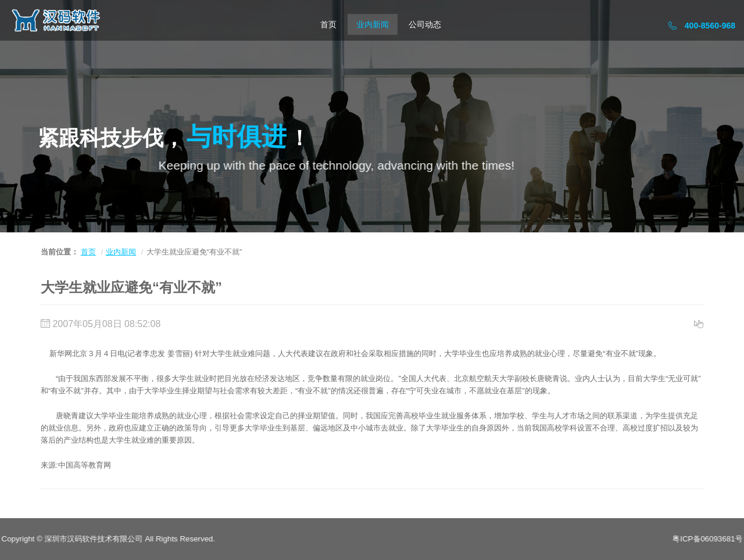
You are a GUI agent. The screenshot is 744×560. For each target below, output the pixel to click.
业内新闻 (373, 24)
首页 (328, 24)
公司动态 (425, 24)
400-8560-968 (702, 26)
